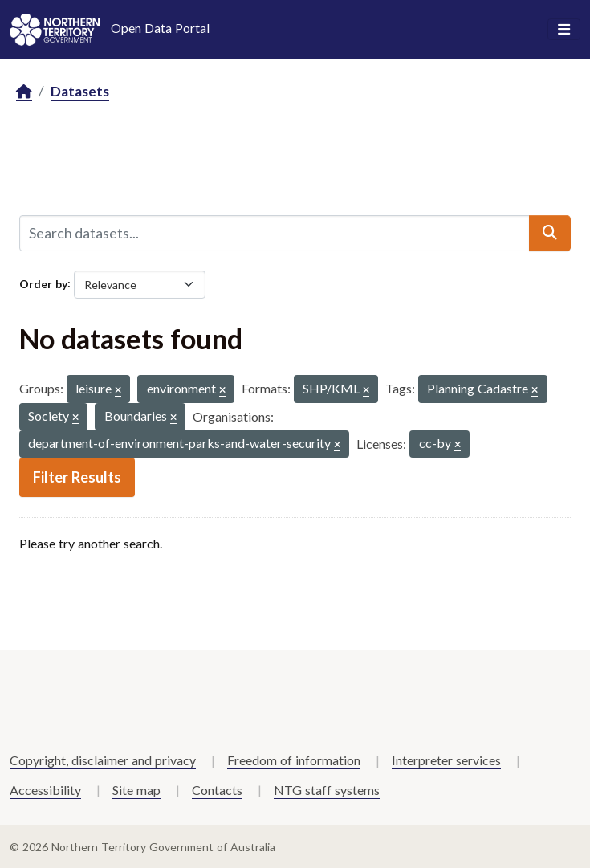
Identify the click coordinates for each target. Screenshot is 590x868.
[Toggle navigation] (564, 30)
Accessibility (45, 790)
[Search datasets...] (275, 233)
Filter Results (77, 477)
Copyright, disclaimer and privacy (103, 760)
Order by (43, 283)
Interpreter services (446, 760)
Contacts (217, 790)
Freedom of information (294, 760)
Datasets (80, 91)
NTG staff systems (327, 790)
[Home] (24, 92)
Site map (136, 790)
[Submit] (550, 233)
